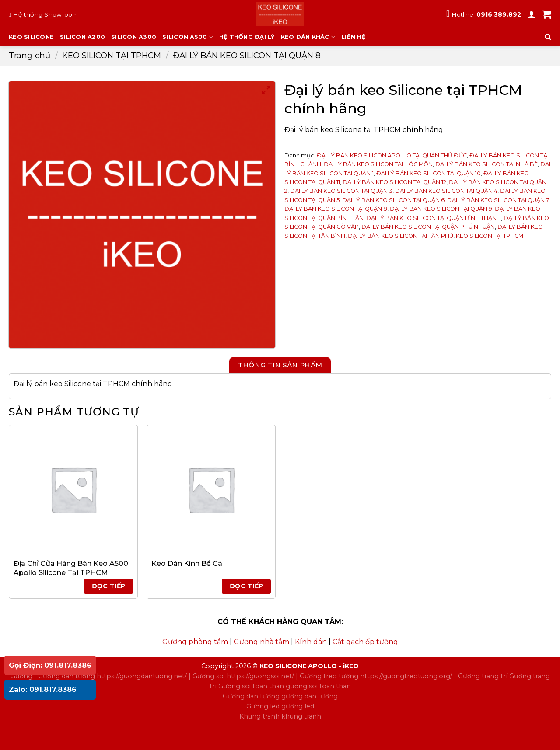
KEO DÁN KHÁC (308, 37)
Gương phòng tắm (195, 642)
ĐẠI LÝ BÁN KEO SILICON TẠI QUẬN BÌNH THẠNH (434, 218)
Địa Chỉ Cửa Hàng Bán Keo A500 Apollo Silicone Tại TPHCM (71, 568)
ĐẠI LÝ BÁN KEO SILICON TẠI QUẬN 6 (393, 200)
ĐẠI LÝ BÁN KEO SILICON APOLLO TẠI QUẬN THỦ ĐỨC (392, 155)
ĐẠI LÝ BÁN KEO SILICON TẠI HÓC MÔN (378, 164)
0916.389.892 (499, 14)
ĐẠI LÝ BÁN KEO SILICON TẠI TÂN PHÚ (401, 236)
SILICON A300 (134, 37)
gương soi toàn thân (318, 686)
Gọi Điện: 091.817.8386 (50, 665)
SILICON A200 (82, 37)
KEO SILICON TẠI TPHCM (112, 55)
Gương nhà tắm (261, 642)
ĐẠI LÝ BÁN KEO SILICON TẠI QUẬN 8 (247, 55)
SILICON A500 (188, 37)
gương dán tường (310, 696)
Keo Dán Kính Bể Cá (187, 563)
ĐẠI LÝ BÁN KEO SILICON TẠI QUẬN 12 (394, 182)
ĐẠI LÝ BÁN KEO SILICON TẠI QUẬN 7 (498, 200)
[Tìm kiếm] (548, 37)
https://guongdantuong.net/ (142, 676)
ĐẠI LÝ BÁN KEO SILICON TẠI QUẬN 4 (446, 191)
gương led (298, 706)
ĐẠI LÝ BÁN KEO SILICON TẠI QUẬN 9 (441, 209)
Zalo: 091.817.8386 (43, 689)
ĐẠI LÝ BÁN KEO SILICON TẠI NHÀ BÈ (486, 164)
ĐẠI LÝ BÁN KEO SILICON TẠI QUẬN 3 (341, 191)
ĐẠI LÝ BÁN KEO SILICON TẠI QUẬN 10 (429, 173)
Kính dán (311, 642)
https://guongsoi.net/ (260, 676)
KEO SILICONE (31, 37)
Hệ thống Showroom (46, 14)
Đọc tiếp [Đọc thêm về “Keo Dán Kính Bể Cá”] (246, 586)
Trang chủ (30, 55)
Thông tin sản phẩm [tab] (280, 365)
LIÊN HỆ (353, 37)
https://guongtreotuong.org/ (406, 676)
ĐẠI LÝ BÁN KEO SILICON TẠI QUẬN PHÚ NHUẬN (428, 227)
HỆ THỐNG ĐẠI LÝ (247, 37)
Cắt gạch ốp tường (365, 642)
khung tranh (301, 716)
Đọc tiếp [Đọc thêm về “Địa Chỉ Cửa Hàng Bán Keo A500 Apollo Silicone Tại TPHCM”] (108, 586)
